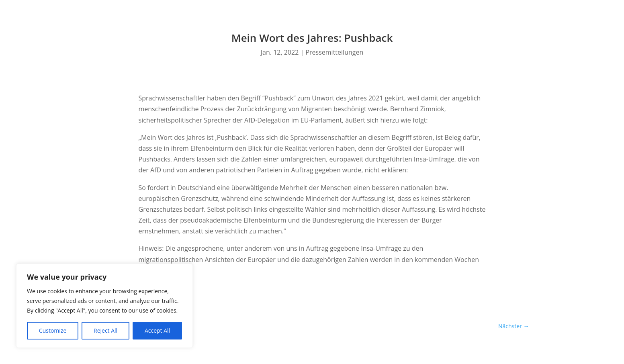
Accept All (157, 330)
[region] (104, 306)
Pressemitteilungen (334, 52)
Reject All (105, 330)
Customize (53, 330)
